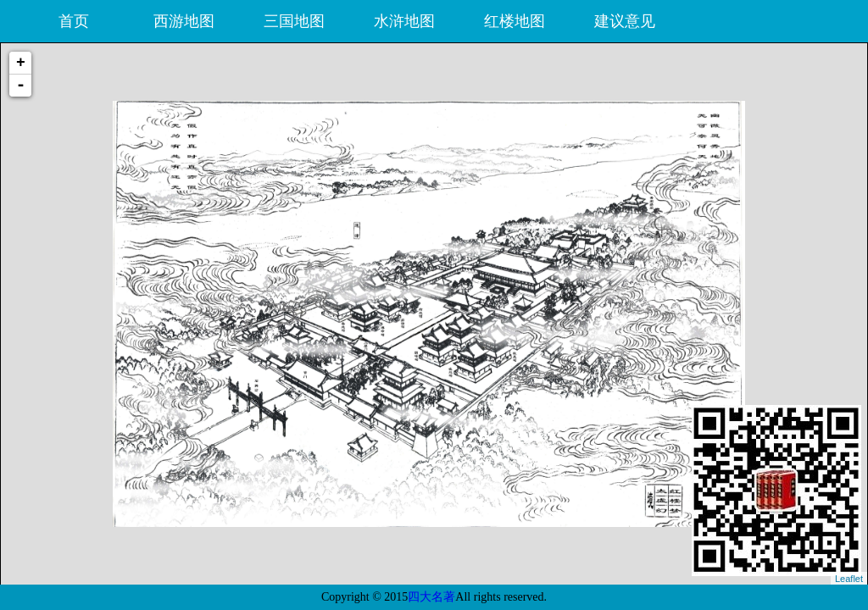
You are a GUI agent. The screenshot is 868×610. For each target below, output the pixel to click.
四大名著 (431, 597)
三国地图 (294, 21)
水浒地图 (404, 21)
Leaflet (849, 579)
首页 (74, 21)
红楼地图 (515, 21)
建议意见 (625, 21)
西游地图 (184, 21)
